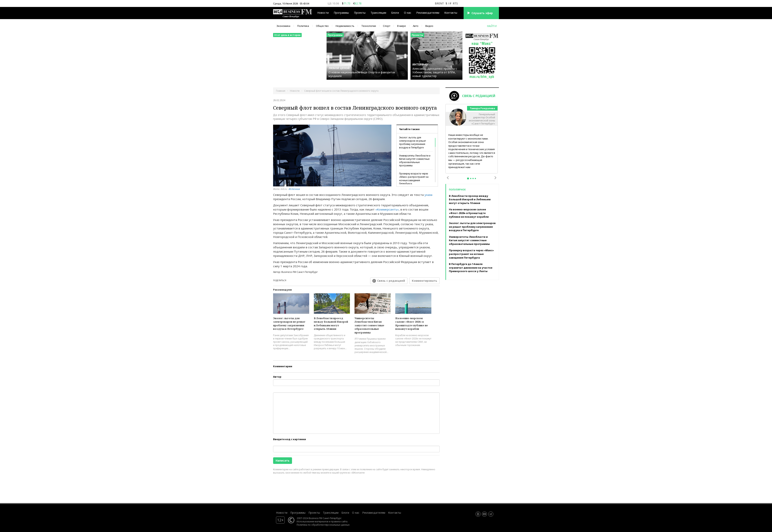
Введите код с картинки (289, 439)
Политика (303, 26)
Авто (416, 26)
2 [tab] (471, 178)
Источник (294, 189)
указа (428, 195)
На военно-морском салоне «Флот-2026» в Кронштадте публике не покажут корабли (412, 324)
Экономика (283, 26)
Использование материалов (313, 521)
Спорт (387, 26)
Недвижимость (345, 26)
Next (495, 178)
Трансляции (378, 13)
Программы (341, 13)
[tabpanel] (472, 139)
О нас (408, 13)
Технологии (369, 26)
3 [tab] (473, 178)
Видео (429, 26)
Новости (323, 13)
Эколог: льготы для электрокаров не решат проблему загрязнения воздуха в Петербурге (413, 142)
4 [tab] (475, 178)
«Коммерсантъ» (387, 209)
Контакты (451, 13)
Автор (277, 377)
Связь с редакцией (391, 281)
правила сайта (339, 521)
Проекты (360, 13)
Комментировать (425, 281)
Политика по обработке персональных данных (323, 525)
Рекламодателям (428, 13)
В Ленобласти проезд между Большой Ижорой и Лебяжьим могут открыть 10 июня (331, 324)
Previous (448, 178)
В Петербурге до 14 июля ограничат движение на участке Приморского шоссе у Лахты (471, 268)
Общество (322, 26)
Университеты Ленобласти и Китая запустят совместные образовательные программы (415, 161)
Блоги (395, 13)
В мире (402, 26)
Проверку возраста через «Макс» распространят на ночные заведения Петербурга (414, 178)
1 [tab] (468, 178)
